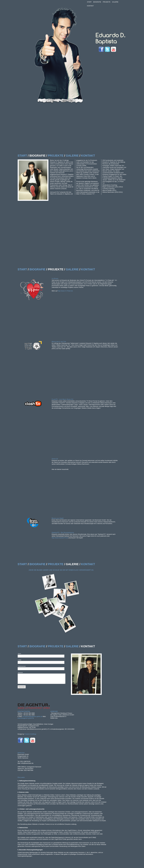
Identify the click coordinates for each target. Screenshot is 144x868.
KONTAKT (90, 6)
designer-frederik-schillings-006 (60, 609)
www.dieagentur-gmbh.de (26, 718)
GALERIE (115, 2)
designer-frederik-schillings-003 (67, 623)
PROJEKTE (107, 2)
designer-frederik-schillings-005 (52, 604)
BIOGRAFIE (97, 2)
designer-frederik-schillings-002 (60, 595)
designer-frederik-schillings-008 (47, 608)
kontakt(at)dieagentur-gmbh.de (32, 716)
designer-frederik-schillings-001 (49, 581)
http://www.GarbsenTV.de (60, 538)
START (89, 2)
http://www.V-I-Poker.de (65, 291)
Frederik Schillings (30, 734)
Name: (20, 654)
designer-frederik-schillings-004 (72, 588)
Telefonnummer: (22, 666)
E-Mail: (20, 660)
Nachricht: (20, 673)
